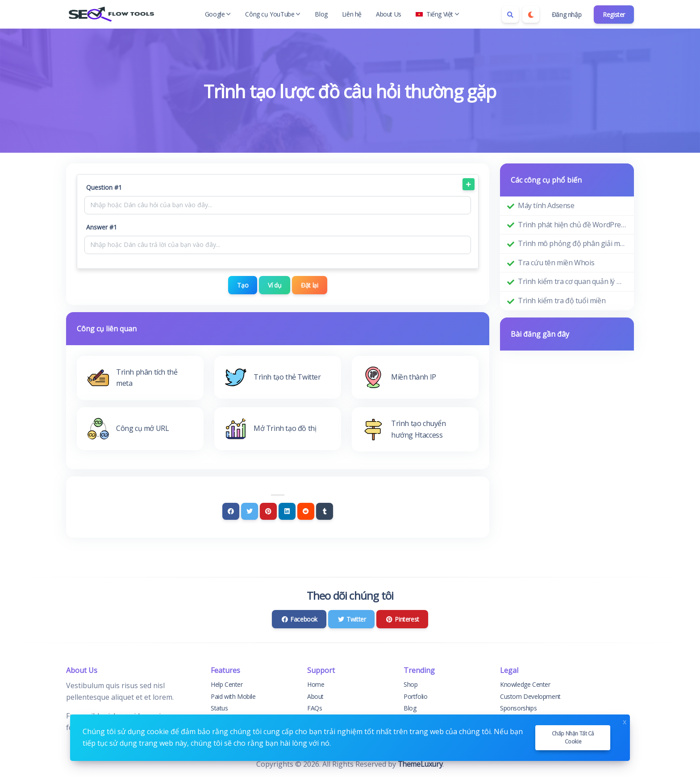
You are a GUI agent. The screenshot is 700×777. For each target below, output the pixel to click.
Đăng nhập (567, 15)
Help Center (227, 684)
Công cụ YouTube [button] (273, 14)
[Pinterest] (268, 511)
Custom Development (530, 696)
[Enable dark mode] (531, 14)
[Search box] (510, 14)
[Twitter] (250, 511)
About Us (389, 14)
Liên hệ (352, 14)
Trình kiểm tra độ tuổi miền (562, 301)
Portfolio (415, 696)
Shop (410, 684)
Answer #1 (102, 227)
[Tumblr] (325, 511)
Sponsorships (518, 708)
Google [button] (218, 14)
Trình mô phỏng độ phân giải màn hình (572, 243)
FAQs (315, 708)
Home (316, 684)
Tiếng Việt (437, 14)
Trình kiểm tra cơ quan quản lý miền (572, 281)
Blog (321, 14)
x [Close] (625, 721)
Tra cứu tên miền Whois (556, 263)
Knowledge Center (525, 684)
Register (614, 15)
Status (219, 708)
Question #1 (104, 187)
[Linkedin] (287, 511)
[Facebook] (231, 511)
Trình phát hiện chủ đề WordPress (572, 225)
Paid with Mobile (233, 696)
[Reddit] (306, 511)
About (315, 696)
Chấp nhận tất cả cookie (573, 737)
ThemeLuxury (420, 764)
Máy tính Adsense (546, 205)
